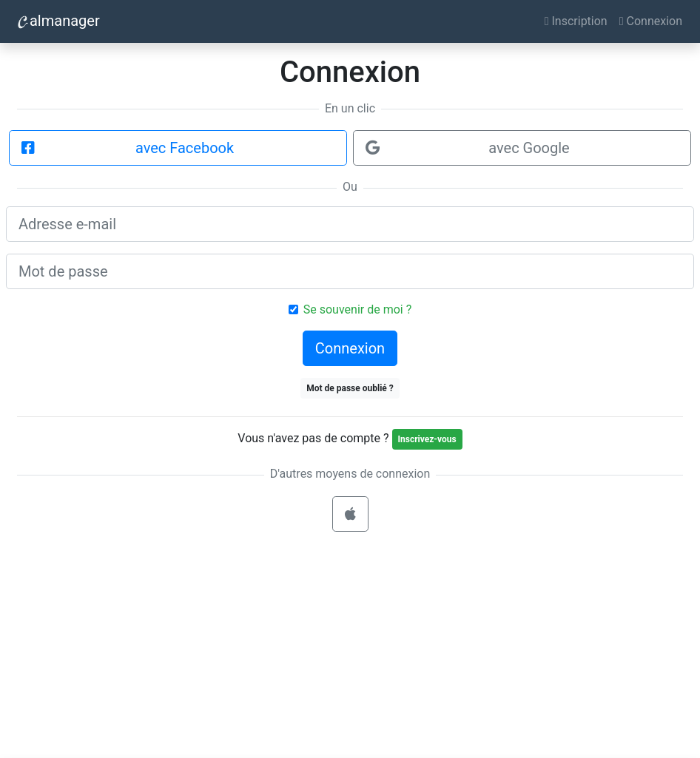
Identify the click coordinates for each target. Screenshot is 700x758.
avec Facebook (128, 148)
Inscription (576, 21)
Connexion (651, 21)
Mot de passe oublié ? (350, 388)
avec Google (468, 148)
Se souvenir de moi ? (357, 309)
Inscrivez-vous (427, 439)
